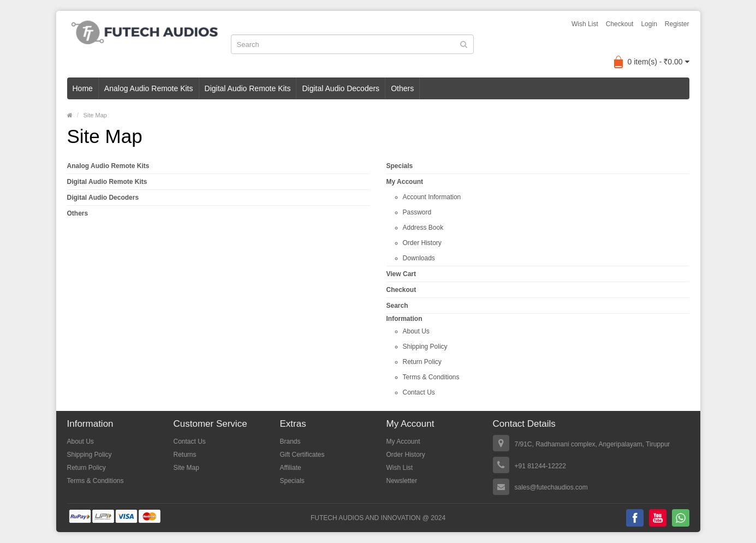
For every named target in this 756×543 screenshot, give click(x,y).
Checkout (620, 24)
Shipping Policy (425, 347)
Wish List (585, 24)
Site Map (95, 115)
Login (649, 24)
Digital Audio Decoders (341, 88)
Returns (185, 455)
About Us (416, 331)
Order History (422, 243)
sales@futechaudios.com (551, 487)
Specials (400, 166)
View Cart (401, 274)
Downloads (419, 258)
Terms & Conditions (431, 377)
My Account (405, 182)
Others (402, 88)
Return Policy (422, 362)
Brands (290, 441)
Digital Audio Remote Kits (248, 88)
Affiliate (291, 468)
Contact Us (419, 392)
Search (397, 306)
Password (417, 212)
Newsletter (402, 481)
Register (677, 24)
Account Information (432, 197)
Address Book (423, 228)
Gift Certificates (302, 455)
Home (83, 88)
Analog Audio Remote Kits (149, 88)
